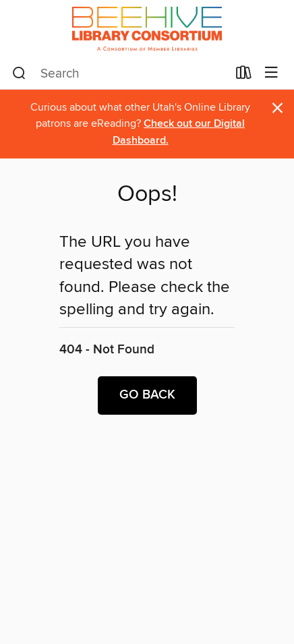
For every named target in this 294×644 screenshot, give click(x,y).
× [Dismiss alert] (277, 108)
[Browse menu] (271, 73)
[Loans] (244, 76)
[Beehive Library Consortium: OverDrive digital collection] (147, 29)
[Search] (19, 74)
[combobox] (120, 74)
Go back (147, 395)
